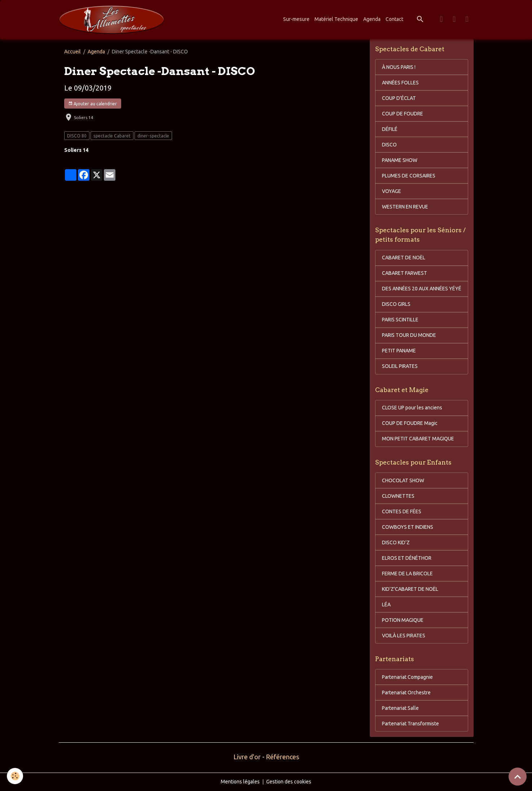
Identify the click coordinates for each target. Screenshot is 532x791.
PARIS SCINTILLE (400, 320)
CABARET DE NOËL (404, 258)
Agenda (372, 19)
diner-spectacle (153, 136)
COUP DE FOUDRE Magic (410, 423)
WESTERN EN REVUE (405, 207)
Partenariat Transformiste (410, 724)
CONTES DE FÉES (402, 511)
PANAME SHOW (400, 160)
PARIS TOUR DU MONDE (409, 335)
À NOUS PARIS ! (399, 67)
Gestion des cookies (289, 782)
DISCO (389, 145)
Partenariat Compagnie (407, 677)
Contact (394, 19)
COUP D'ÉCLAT (399, 98)
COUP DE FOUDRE (403, 114)
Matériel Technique (336, 19)
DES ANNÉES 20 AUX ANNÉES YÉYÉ (422, 289)
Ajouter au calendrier (93, 104)
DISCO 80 (77, 136)
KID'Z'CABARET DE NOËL (410, 589)
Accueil (72, 52)
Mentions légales (240, 782)
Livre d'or (247, 757)
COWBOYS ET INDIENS (408, 527)
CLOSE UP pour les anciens (412, 408)
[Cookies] (15, 776)
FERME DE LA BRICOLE (407, 574)
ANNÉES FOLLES (400, 83)
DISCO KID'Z (396, 542)
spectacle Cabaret (112, 136)
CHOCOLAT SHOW (403, 480)
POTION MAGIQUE (403, 620)
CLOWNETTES (398, 496)
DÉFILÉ (390, 129)
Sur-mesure (296, 19)
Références (282, 757)
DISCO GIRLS (396, 304)
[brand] (113, 19)
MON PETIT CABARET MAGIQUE (418, 439)
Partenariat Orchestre (406, 693)
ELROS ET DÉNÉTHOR (407, 558)
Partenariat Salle (400, 708)
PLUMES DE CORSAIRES (409, 176)
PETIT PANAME (399, 351)
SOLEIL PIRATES (400, 366)
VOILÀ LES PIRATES (404, 636)
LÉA (386, 605)
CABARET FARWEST (405, 273)
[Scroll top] (518, 777)
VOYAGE (392, 191)
